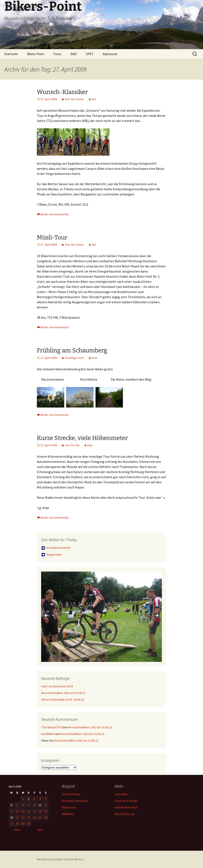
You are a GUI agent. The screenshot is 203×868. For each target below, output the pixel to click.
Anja (90, 445)
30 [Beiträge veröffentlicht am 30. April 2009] (29, 824)
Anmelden (121, 794)
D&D (74, 54)
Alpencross (69, 807)
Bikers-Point (36, 54)
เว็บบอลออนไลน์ (52, 727)
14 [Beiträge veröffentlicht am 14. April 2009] (17, 811)
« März (17, 830)
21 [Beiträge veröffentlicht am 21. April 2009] (17, 817)
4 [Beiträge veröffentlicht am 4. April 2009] (40, 799)
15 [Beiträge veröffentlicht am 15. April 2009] (23, 811)
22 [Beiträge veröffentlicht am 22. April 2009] (23, 817)
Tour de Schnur (74, 99)
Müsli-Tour (52, 237)
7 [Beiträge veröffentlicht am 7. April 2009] (17, 805)
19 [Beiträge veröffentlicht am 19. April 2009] (46, 811)
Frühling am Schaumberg (72, 350)
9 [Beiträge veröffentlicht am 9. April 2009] (29, 805)
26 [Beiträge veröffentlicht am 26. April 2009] (46, 817)
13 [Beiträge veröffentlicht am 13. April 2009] (12, 811)
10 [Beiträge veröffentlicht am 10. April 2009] (34, 805)
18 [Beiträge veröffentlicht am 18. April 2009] (40, 811)
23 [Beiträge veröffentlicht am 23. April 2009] (29, 817)
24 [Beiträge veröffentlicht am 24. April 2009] (34, 817)
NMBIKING (68, 814)
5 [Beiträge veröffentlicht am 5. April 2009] (46, 799)
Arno (94, 358)
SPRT (90, 54)
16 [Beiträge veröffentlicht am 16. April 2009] (29, 811)
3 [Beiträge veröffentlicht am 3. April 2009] (34, 799)
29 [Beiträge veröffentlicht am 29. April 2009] (23, 824)
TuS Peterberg (71, 794)
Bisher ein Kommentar (55, 214)
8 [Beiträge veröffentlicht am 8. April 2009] (23, 805)
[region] (101, 617)
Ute (94, 99)
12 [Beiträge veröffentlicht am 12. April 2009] (46, 805)
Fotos (57, 54)
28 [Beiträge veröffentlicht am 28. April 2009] (17, 824)
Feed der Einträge (126, 801)
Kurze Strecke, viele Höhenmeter (82, 438)
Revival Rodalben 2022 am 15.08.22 (63, 693)
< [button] (46, 616)
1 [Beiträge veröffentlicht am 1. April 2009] (23, 799)
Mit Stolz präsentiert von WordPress (60, 859)
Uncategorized (74, 358)
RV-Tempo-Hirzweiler (75, 801)
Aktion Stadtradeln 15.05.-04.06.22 (63, 699)
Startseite (11, 54)
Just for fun (72, 445)
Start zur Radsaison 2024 (57, 686)
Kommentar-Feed (126, 807)
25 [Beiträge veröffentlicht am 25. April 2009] (40, 817)
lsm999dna (48, 734)
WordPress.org (125, 814)
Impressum (110, 54)
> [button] (157, 616)
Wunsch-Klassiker (62, 92)
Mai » (41, 830)
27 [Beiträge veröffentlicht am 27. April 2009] (12, 824)
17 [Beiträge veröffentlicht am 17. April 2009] (34, 811)
